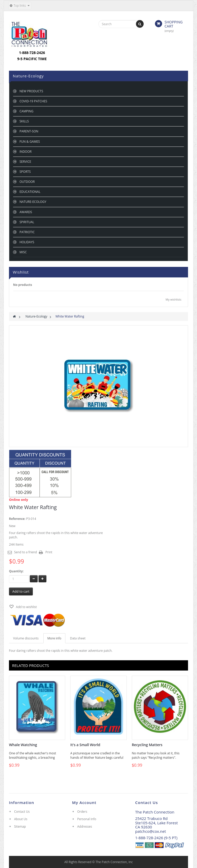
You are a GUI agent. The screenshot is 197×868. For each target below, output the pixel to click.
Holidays (27, 242)
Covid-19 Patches (33, 101)
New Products (31, 91)
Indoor (26, 152)
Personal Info (87, 819)
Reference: (17, 519)
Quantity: (16, 571)
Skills (24, 121)
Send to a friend (26, 552)
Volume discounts (26, 638)
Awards (26, 212)
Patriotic (27, 232)
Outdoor (27, 182)
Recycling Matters (147, 745)
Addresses (85, 826)
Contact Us (22, 812)
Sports (25, 172)
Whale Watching (23, 745)
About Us (21, 819)
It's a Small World (85, 745)
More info (54, 638)
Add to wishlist (26, 607)
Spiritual (27, 222)
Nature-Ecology (33, 202)
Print (49, 552)
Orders (82, 812)
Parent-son (29, 131)
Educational (30, 192)
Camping (26, 111)
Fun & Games (30, 142)
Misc (23, 252)
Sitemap (20, 826)
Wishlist (21, 272)
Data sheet (78, 638)
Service (25, 162)
